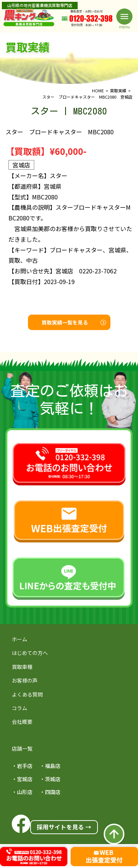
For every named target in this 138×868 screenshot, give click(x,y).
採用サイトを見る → (64, 827)
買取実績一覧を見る (74, 322)
